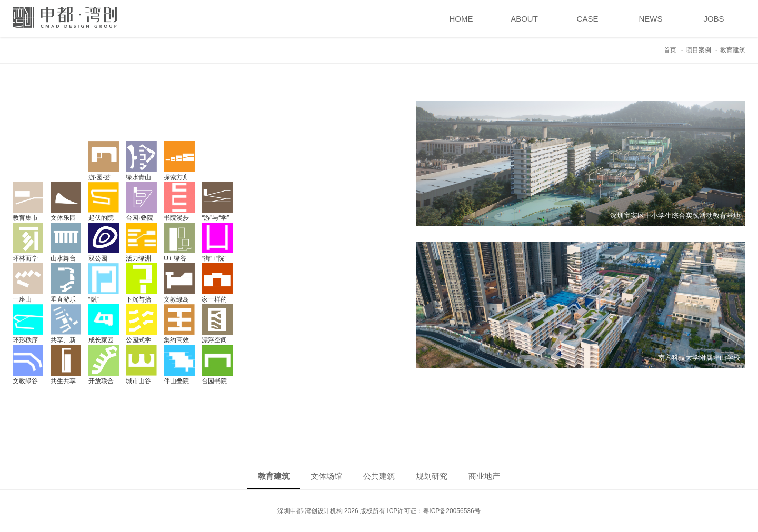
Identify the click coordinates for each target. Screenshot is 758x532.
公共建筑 (379, 476)
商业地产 (484, 476)
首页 (670, 50)
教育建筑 (274, 476)
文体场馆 (326, 476)
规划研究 (432, 476)
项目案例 (699, 50)
